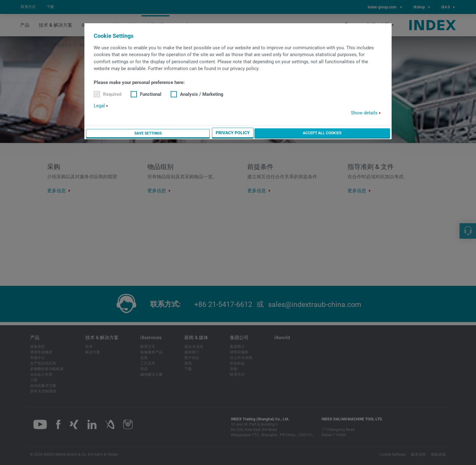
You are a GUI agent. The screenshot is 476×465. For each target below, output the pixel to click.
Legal (99, 106)
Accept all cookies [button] (364, 133)
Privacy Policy (315, 133)
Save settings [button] (272, 133)
